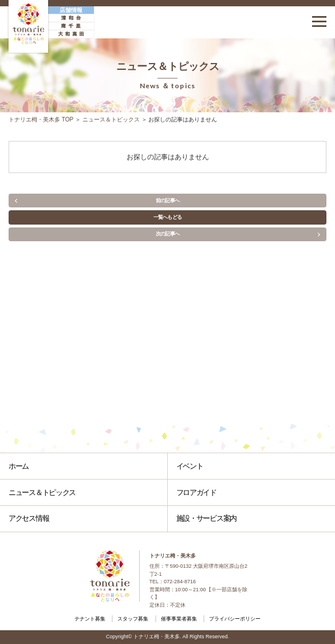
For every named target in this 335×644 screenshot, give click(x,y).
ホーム (19, 466)
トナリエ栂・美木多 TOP (41, 119)
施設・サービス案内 (206, 518)
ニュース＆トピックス (111, 119)
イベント (190, 466)
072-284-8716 (180, 582)
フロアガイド (196, 492)
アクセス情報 (29, 518)
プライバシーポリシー (235, 619)
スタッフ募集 (133, 619)
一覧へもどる (168, 217)
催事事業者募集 (179, 619)
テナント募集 (90, 619)
